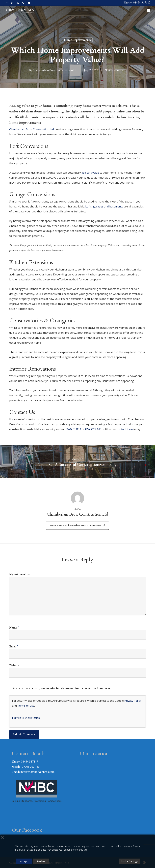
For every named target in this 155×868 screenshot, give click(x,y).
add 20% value (90, 173)
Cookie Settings (129, 861)
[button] (149, 10)
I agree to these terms (26, 718)
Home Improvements (77, 40)
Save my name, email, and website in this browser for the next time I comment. (62, 688)
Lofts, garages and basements (104, 206)
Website (14, 666)
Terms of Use (26, 706)
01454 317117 (73, 429)
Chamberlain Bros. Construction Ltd (55, 70)
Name (14, 628)
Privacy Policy (133, 701)
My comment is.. (19, 574)
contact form (125, 429)
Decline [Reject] (41, 861)
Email (14, 647)
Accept (24, 861)
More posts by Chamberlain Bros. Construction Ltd (77, 526)
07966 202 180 (93, 429)
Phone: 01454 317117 (137, 3)
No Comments (114, 70)
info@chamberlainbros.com (37, 772)
